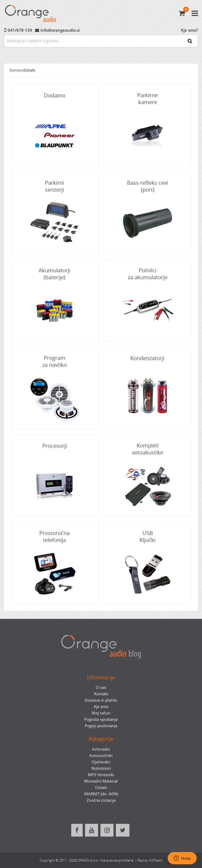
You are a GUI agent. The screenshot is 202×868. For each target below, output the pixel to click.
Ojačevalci (101, 762)
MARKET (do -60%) (101, 794)
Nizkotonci (101, 768)
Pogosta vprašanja (101, 719)
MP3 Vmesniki (101, 775)
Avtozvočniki (101, 755)
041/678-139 (20, 30)
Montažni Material (101, 781)
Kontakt (101, 694)
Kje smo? (190, 30)
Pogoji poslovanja (101, 726)
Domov (15, 70)
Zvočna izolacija (101, 800)
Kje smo (101, 706)
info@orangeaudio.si (60, 30)
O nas (101, 687)
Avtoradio (101, 749)
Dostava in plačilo (101, 700)
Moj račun (101, 713)
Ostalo (29, 70)
